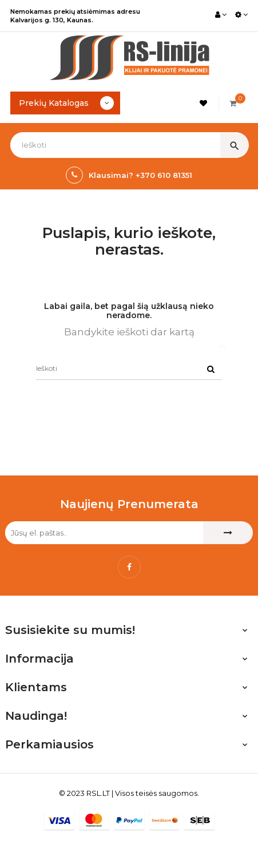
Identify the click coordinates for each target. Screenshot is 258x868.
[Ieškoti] (129, 368)
